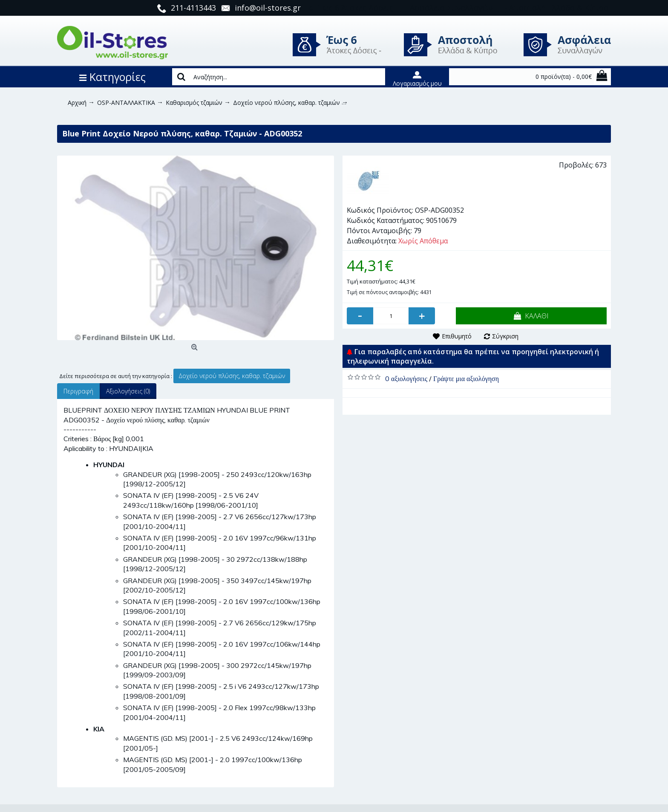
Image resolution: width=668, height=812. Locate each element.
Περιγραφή (78, 391)
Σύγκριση (505, 336)
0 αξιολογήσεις (406, 379)
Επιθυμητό (457, 336)
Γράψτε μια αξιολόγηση (466, 379)
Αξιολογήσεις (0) (128, 391)
